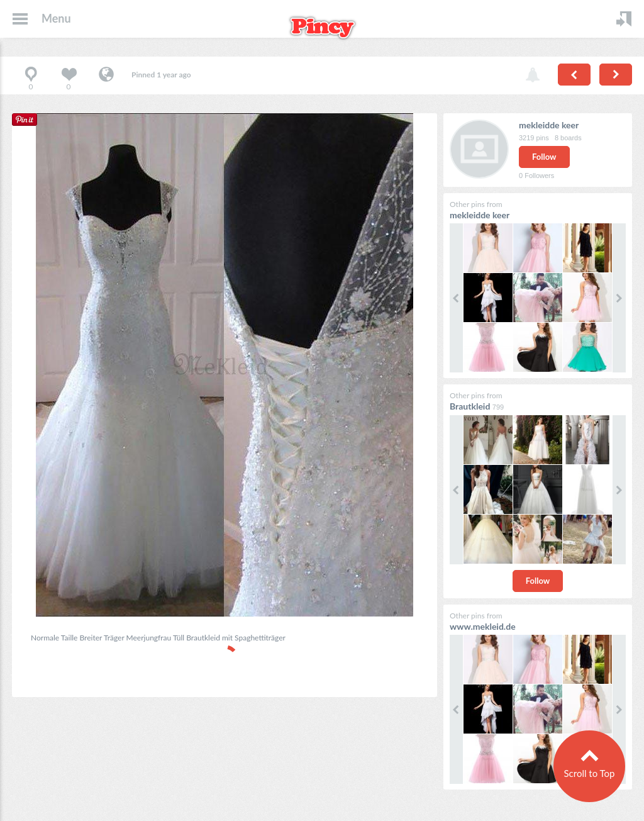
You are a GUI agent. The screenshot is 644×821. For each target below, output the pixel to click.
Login (624, 19)
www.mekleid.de (483, 626)
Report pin (533, 75)
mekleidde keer (549, 125)
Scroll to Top (589, 773)
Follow (544, 157)
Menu (56, 18)
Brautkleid (470, 406)
